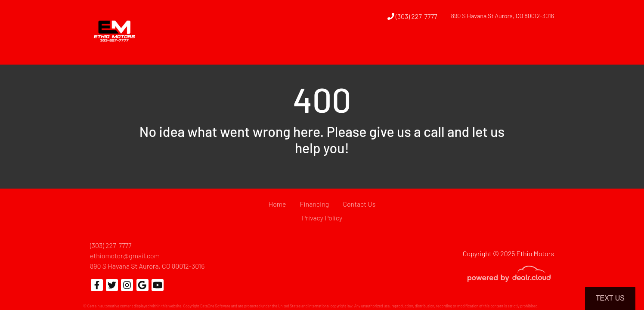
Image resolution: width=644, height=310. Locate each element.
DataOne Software (215, 306)
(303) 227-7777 (412, 16)
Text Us (610, 298)
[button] (380, 49)
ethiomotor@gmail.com (125, 256)
